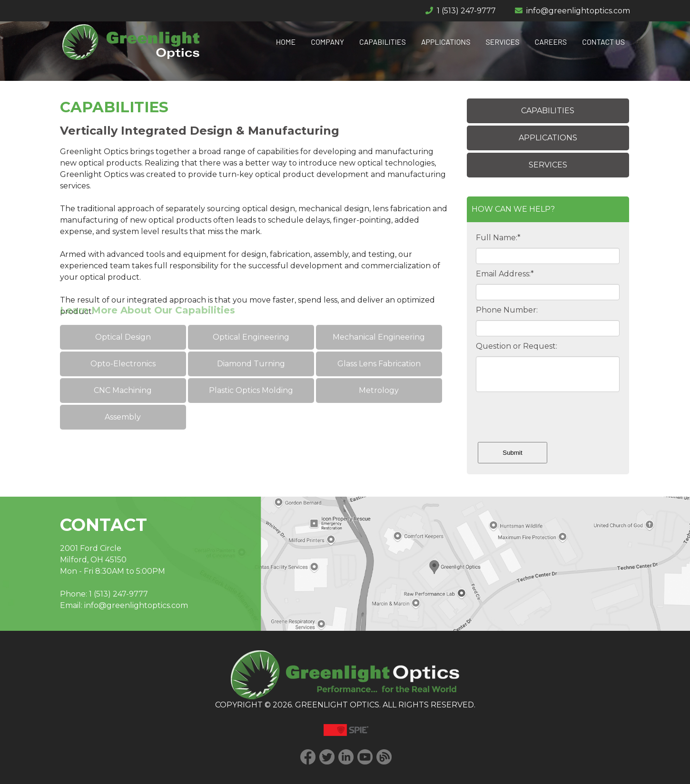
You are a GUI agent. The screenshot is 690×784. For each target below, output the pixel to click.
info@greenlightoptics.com (578, 11)
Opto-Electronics (123, 343)
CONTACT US (603, 42)
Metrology (379, 369)
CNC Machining (123, 369)
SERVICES (503, 42)
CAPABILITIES (383, 42)
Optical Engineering (251, 316)
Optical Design (123, 316)
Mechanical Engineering (379, 316)
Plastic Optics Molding (251, 369)
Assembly (123, 396)
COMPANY (327, 42)
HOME (286, 42)
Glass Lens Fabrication (379, 343)
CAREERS (551, 42)
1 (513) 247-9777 (466, 11)
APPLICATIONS (446, 42)
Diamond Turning (251, 343)
